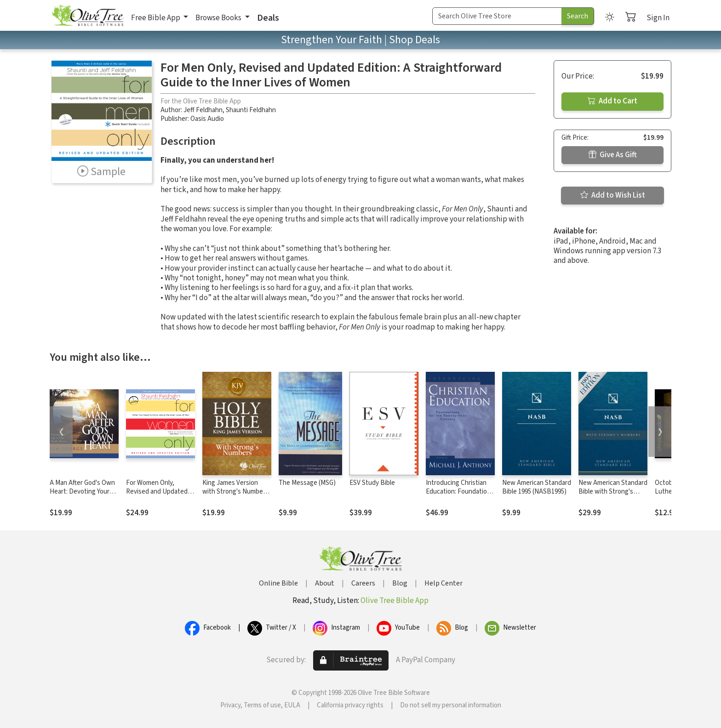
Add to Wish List (613, 195)
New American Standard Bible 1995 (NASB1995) (537, 487)
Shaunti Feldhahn (251, 110)
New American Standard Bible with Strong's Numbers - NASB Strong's (613, 496)
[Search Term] (497, 16)
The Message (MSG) (307, 483)
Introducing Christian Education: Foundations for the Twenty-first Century (460, 496)
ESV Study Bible (372, 483)
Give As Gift (613, 155)
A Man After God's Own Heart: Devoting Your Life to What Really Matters (82, 496)
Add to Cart (612, 101)
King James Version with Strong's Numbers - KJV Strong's (235, 492)
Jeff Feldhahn (203, 110)
